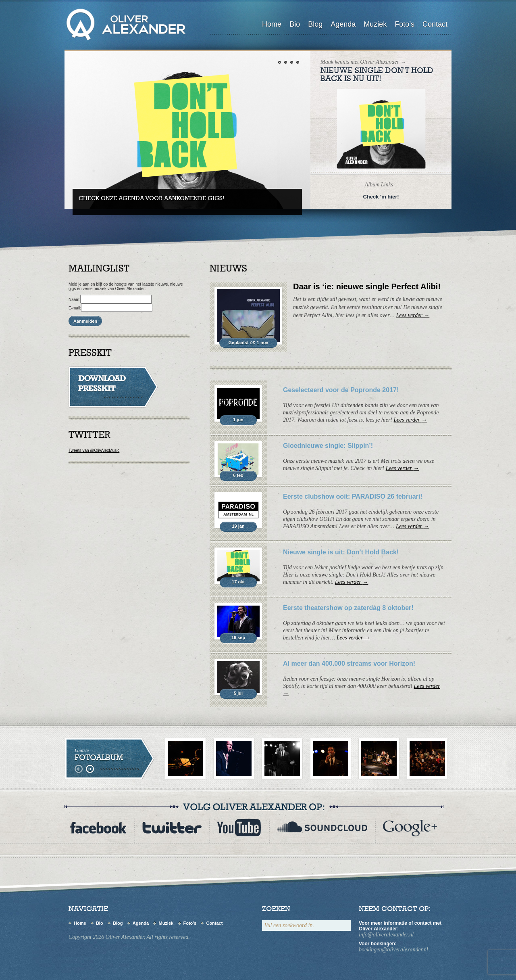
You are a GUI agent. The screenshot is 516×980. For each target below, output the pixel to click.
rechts (90, 769)
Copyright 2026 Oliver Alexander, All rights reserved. (129, 937)
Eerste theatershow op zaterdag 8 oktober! (348, 608)
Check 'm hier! (381, 197)
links (80, 769)
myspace (322, 828)
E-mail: (75, 308)
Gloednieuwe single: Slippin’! (328, 446)
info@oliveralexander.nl (386, 935)
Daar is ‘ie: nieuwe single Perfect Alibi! (367, 286)
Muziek (375, 24)
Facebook (98, 828)
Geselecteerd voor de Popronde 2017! (341, 390)
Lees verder (413, 315)
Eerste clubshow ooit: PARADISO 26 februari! (353, 496)
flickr (410, 828)
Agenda (343, 24)
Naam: (74, 300)
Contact (435, 24)
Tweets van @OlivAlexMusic (94, 450)
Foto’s (405, 24)
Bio (295, 24)
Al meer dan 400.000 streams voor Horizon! (349, 663)
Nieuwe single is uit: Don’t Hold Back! (341, 552)
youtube (239, 828)
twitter (172, 828)
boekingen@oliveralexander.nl (393, 950)
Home (272, 24)
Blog (315, 24)
